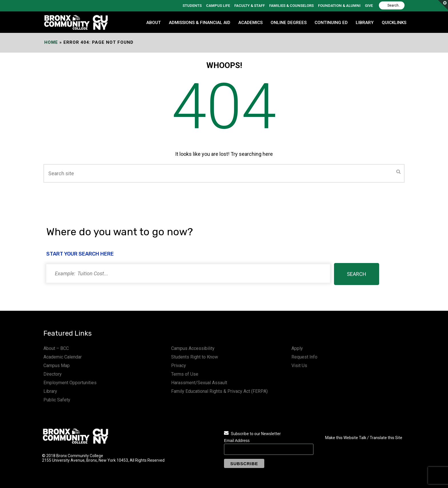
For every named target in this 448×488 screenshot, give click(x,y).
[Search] (392, 5)
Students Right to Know (195, 357)
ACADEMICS (250, 23)
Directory (53, 374)
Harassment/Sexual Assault (199, 383)
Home (51, 42)
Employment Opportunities (70, 383)
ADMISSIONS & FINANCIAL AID (200, 23)
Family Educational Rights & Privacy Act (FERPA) (219, 391)
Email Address (237, 441)
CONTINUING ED (331, 23)
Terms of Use (185, 374)
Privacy (179, 365)
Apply (297, 348)
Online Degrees (289, 23)
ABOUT (154, 23)
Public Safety (57, 400)
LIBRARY (365, 23)
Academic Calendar (63, 357)
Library (50, 391)
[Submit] (398, 172)
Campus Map (57, 365)
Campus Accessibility (193, 348)
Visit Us (299, 365)
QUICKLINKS (394, 23)
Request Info (304, 357)
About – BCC (56, 348)
